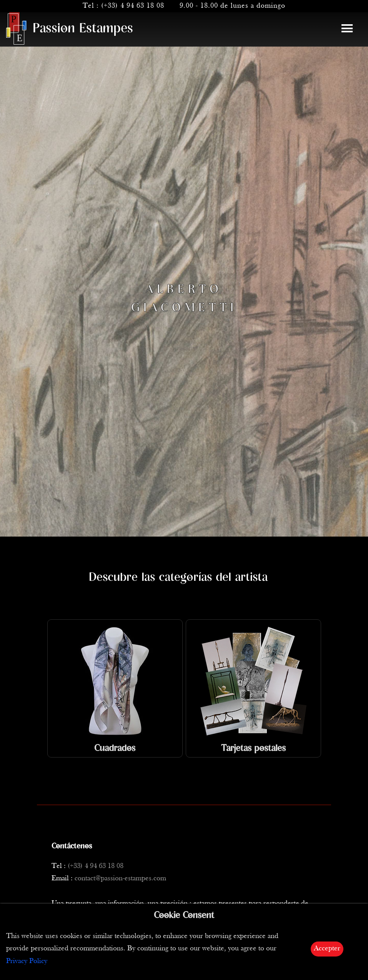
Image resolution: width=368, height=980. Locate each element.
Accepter (327, 949)
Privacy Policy (27, 961)
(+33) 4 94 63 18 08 (133, 6)
